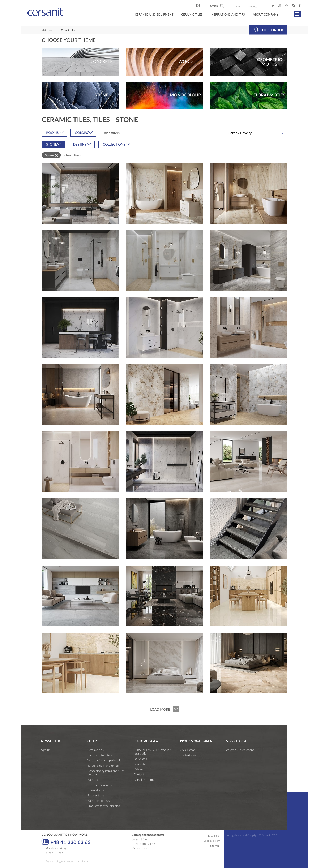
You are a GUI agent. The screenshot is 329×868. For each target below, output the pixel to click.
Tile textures (188, 755)
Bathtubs (93, 780)
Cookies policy (212, 841)
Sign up (46, 750)
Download (140, 759)
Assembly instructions (240, 750)
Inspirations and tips (228, 15)
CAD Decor (187, 750)
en (198, 6)
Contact (139, 775)
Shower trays (96, 796)
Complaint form (144, 780)
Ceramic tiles (96, 750)
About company (266, 15)
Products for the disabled (104, 806)
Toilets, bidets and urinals (104, 766)
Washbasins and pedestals (104, 761)
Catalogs (139, 769)
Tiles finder (268, 30)
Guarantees (141, 764)
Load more (160, 710)
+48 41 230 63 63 (66, 842)
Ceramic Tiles (192, 15)
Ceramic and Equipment (154, 15)
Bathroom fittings (99, 801)
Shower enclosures (100, 785)
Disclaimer (214, 836)
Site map (215, 846)
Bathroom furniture (100, 755)
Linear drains (96, 790)
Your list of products (247, 7)
